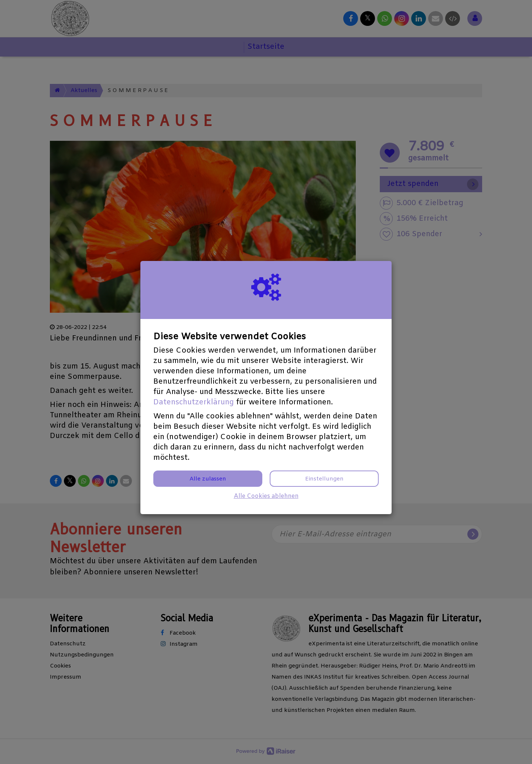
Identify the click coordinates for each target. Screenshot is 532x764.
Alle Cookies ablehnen (266, 496)
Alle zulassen (208, 479)
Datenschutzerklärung (194, 402)
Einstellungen (324, 479)
